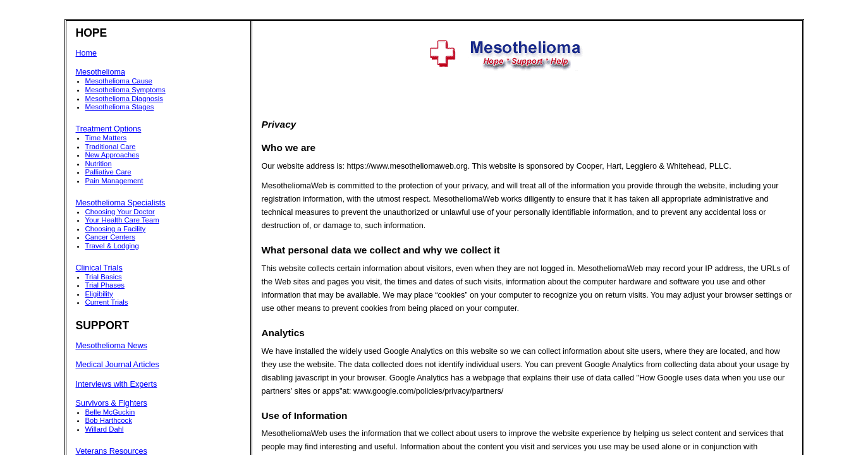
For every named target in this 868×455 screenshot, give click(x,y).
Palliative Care (108, 172)
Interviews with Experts (117, 384)
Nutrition (99, 164)
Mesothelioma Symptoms (125, 90)
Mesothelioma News (112, 346)
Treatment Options (109, 129)
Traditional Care (111, 147)
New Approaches (113, 155)
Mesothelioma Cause (119, 81)
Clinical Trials (99, 268)
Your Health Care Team (122, 220)
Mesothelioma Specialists (121, 203)
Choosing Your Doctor (120, 212)
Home (87, 53)
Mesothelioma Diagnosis (124, 99)
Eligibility (99, 294)
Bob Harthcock (109, 420)
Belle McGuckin (110, 412)
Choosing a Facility (116, 229)
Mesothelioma (101, 72)
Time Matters (106, 138)
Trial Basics (104, 277)
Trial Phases (105, 285)
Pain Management (114, 181)
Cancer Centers (110, 237)
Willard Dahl (105, 429)
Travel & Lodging (112, 246)
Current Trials (107, 302)
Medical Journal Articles (118, 365)
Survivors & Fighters (112, 403)
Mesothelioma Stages (120, 107)
